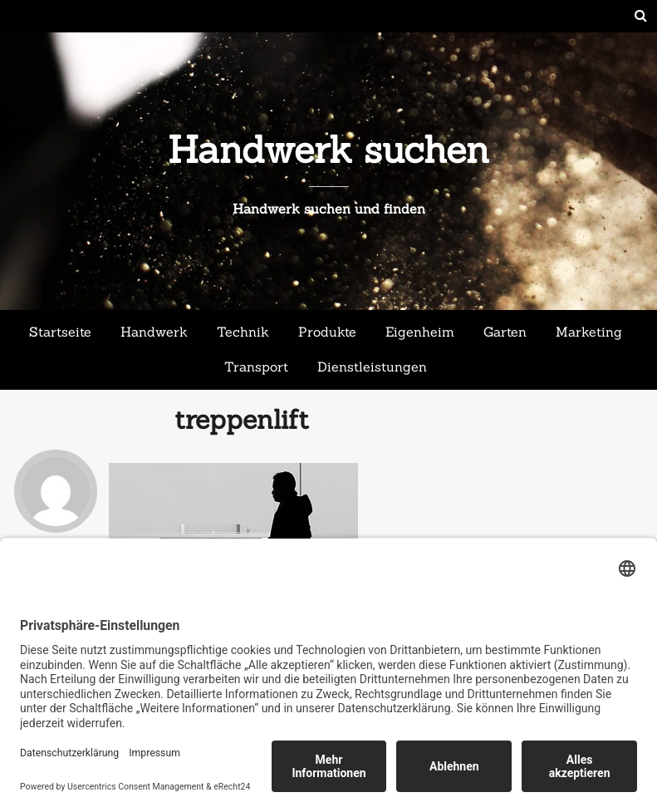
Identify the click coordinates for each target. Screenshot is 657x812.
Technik (243, 332)
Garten (505, 332)
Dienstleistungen (372, 367)
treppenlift (242, 419)
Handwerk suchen (328, 149)
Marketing (589, 332)
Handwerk (154, 332)
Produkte (327, 332)
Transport (256, 367)
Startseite (60, 332)
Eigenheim (420, 332)
